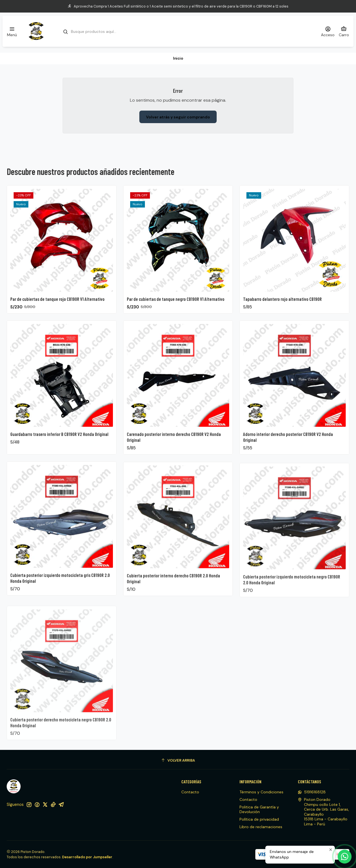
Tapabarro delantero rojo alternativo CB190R (282, 318)
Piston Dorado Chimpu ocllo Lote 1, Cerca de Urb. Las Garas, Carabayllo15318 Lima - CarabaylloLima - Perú (323, 812)
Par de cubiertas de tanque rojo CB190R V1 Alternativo (57, 306)
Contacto (190, 792)
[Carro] (344, 31)
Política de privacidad (259, 819)
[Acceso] (328, 31)
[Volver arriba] (178, 760)
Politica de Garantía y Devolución (259, 810)
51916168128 (312, 792)
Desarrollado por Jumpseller (87, 857)
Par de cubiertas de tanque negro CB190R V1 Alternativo (176, 311)
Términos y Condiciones (261, 792)
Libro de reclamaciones (261, 827)
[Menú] (12, 31)
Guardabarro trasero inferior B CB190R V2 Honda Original (59, 460)
